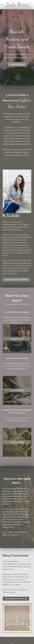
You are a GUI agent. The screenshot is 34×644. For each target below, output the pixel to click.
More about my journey (16, 280)
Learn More (17, 64)
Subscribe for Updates (16, 599)
